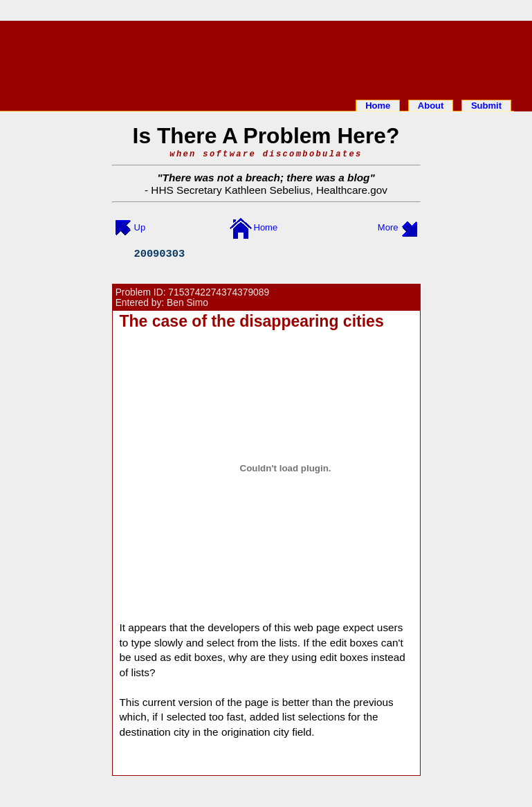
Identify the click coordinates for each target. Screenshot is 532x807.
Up (140, 227)
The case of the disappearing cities (252, 321)
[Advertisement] (266, 57)
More (388, 227)
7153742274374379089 (219, 292)
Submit (486, 106)
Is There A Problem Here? (266, 136)
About (431, 106)
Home (378, 106)
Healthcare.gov (352, 190)
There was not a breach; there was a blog (266, 178)
